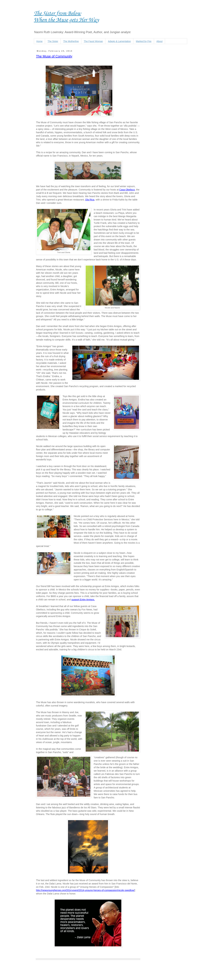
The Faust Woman (93, 41)
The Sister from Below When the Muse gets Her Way (66, 17)
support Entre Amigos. (83, 600)
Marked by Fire (144, 41)
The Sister (53, 41)
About (160, 41)
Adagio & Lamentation (119, 41)
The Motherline (71, 41)
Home (39, 41)
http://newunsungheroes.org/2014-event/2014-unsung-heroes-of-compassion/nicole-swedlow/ (85, 890)
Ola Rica (90, 200)
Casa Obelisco (127, 190)
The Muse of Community (54, 56)
